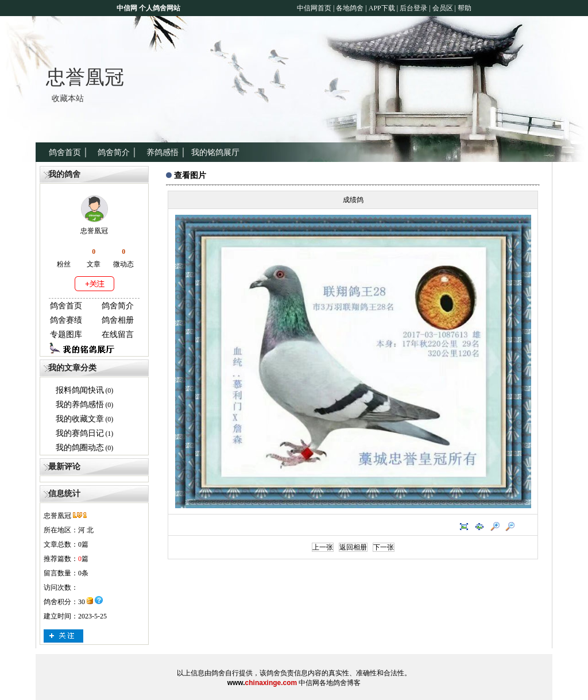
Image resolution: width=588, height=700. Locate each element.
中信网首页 (314, 8)
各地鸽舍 (350, 8)
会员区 (443, 8)
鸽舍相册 (118, 320)
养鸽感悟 (163, 152)
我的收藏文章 (80, 419)
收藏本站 (68, 98)
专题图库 (66, 334)
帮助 (465, 8)
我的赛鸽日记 (80, 433)
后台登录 (413, 8)
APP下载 (381, 8)
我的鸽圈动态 (80, 448)
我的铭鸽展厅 (215, 152)
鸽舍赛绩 (66, 320)
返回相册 (353, 547)
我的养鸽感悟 (80, 405)
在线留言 (118, 334)
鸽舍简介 (114, 152)
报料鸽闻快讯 (80, 390)
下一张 (384, 547)
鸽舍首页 (65, 152)
